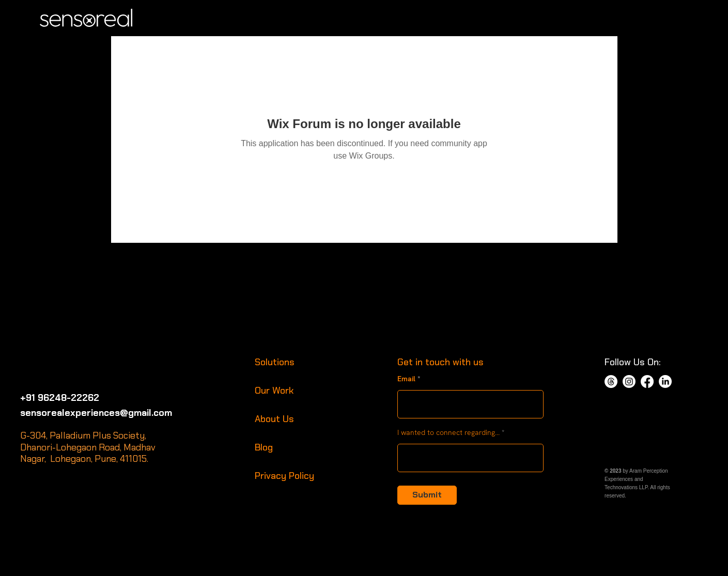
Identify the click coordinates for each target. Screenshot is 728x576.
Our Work (274, 391)
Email (406, 379)
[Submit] (427, 495)
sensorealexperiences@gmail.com (96, 413)
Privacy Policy (284, 476)
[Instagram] (629, 382)
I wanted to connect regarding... (448, 432)
